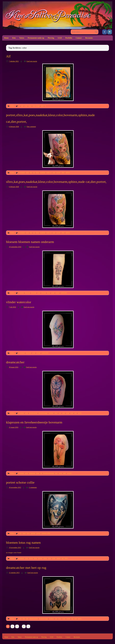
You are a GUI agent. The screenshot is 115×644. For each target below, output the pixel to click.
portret (59, 172)
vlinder (38, 353)
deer (24, 619)
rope (64, 413)
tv (45, 106)
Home (6, 38)
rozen (68, 413)
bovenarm (22, 172)
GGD (60, 38)
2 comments (33, 487)
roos (60, 413)
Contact (79, 38)
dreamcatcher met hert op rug (26, 568)
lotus (50, 558)
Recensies (89, 38)
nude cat (49, 172)
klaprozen (32, 473)
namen (57, 293)
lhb (41, 473)
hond (24, 533)
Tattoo (22, 38)
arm (22, 106)
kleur (30, 106)
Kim (14, 38)
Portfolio (69, 38)
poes (54, 172)
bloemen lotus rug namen (23, 543)
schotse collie (46, 533)
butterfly (29, 353)
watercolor (45, 353)
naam (53, 293)
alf (19, 106)
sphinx (68, 172)
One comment (31, 127)
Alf (8, 56)
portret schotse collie (20, 482)
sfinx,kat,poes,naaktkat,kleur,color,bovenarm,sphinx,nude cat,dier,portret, (56, 182)
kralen (68, 619)
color (26, 106)
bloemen (21, 293)
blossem (34, 293)
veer (76, 413)
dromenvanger (43, 413)
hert (56, 619)
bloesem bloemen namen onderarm (30, 242)
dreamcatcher (15, 362)
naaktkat (43, 172)
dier (31, 172)
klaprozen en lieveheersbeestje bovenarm (34, 422)
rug (63, 558)
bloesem (28, 293)
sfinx (63, 172)
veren (80, 413)
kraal (64, 619)
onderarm (64, 293)
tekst (66, 558)
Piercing (51, 38)
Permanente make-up (36, 38)
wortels (69, 473)
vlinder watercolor (19, 302)
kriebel (40, 558)
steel (65, 473)
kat (34, 172)
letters (45, 558)
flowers (44, 293)
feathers (51, 413)
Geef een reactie (32, 61)
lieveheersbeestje (49, 473)
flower (31, 558)
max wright (36, 106)
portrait (33, 533)
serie (42, 106)
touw (72, 413)
